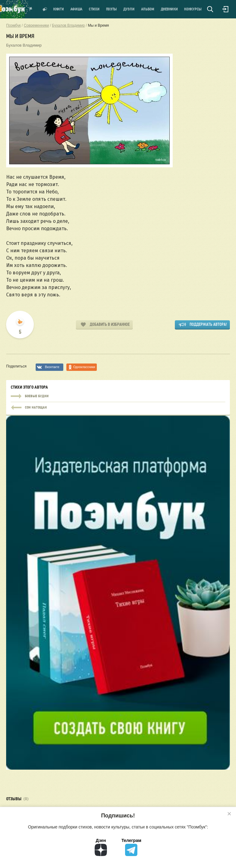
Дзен (101, 847)
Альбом (148, 9)
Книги (59, 9)
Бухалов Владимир (24, 45)
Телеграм (131, 847)
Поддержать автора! (208, 324)
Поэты (112, 9)
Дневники (169, 9)
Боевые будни (118, 396)
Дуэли (129, 9)
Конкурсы (193, 9)
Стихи (94, 9)
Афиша (77, 9)
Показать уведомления (31, 9)
